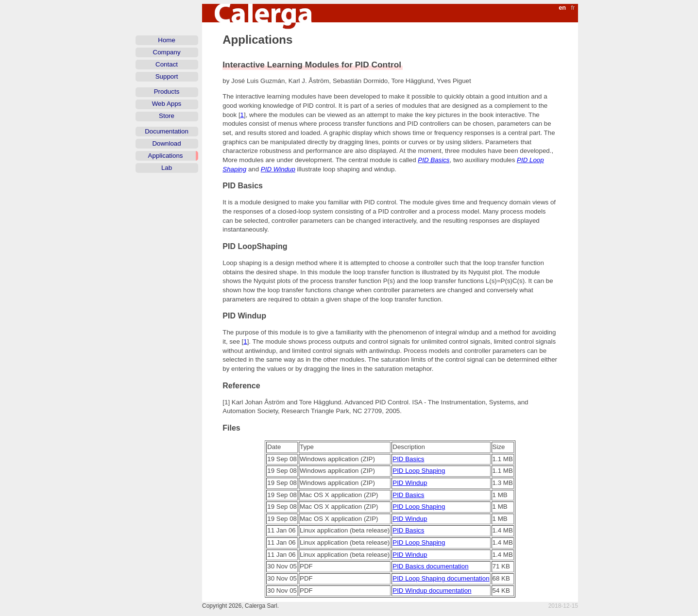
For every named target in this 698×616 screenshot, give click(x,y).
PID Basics (434, 160)
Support (167, 76)
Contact (167, 64)
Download (166, 143)
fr (573, 8)
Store (167, 116)
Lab (167, 168)
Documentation (167, 131)
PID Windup (278, 169)
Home (167, 40)
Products (167, 92)
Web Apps (167, 104)
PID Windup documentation (432, 591)
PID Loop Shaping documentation (441, 578)
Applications (166, 156)
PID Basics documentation (430, 566)
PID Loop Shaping (419, 471)
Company (167, 52)
